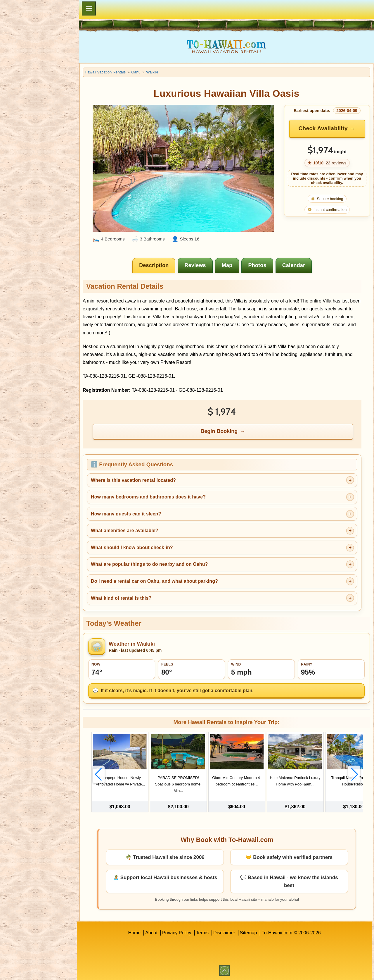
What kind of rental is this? (121, 598)
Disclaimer (224, 933)
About (151, 933)
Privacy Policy (177, 933)
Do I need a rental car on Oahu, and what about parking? (154, 581)
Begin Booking (219, 431)
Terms (202, 933)
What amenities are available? (125, 531)
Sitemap (249, 933)
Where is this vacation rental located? (133, 480)
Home (134, 933)
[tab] (154, 265)
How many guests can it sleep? (126, 514)
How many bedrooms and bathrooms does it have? (148, 497)
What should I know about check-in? (132, 547)
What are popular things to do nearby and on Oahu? (149, 564)
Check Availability (323, 128)
